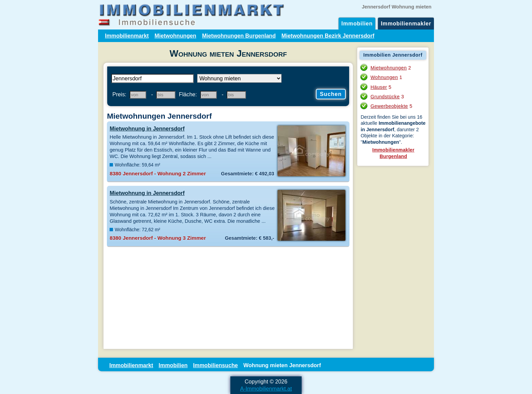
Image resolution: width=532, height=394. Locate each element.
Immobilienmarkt (127, 36)
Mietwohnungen (175, 36)
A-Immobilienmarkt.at (266, 389)
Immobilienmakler (406, 23)
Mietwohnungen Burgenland (239, 36)
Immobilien (357, 23)
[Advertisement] (228, 298)
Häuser (379, 87)
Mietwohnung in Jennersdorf (147, 129)
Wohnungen (384, 77)
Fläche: (188, 94)
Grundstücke (385, 97)
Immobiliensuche (215, 365)
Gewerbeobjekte (389, 106)
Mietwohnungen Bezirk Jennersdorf (328, 36)
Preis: (119, 94)
